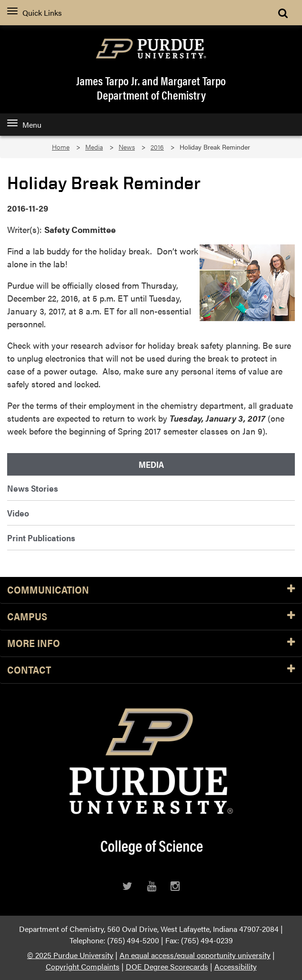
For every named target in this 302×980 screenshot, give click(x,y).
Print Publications (41, 538)
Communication (151, 590)
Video (18, 513)
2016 (157, 147)
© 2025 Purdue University (70, 955)
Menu (24, 125)
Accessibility (236, 966)
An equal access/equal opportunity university (195, 955)
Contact (151, 670)
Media (94, 147)
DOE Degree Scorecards (167, 966)
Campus (151, 617)
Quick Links (35, 13)
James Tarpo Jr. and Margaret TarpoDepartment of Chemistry (151, 88)
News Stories (33, 488)
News (127, 147)
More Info (151, 643)
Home (61, 147)
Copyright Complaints (83, 966)
